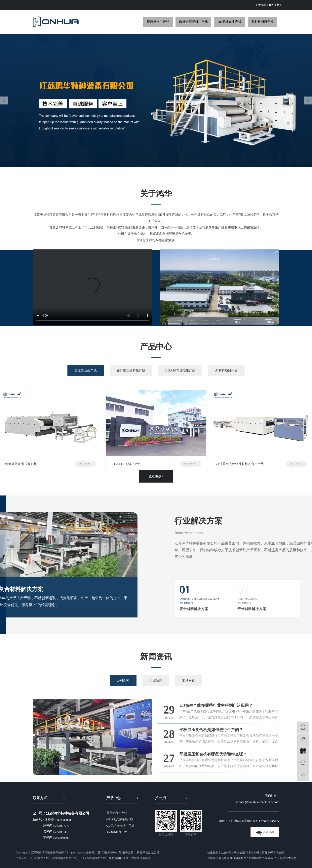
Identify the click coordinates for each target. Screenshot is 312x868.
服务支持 (274, 5)
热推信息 (213, 853)
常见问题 (188, 690)
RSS (249, 853)
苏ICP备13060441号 (110, 853)
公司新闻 (123, 690)
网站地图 (239, 853)
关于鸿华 (261, 5)
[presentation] (4, 100)
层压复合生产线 (158, 22)
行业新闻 (156, 690)
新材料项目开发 (262, 22)
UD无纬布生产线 (230, 22)
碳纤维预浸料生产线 (193, 22)
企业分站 (226, 853)
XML (257, 853)
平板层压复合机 (217, 858)
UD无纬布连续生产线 (180, 380)
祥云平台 (273, 858)
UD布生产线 (259, 858)
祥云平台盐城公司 (148, 853)
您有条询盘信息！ (275, 853)
